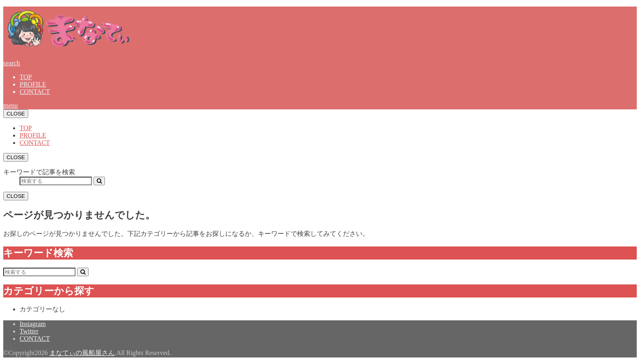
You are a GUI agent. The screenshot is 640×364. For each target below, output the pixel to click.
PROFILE (33, 84)
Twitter (29, 331)
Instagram (33, 324)
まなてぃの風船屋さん (82, 353)
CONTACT (35, 92)
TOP (26, 77)
